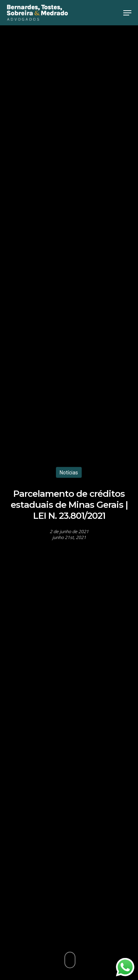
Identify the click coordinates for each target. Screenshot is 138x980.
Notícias (69, 472)
